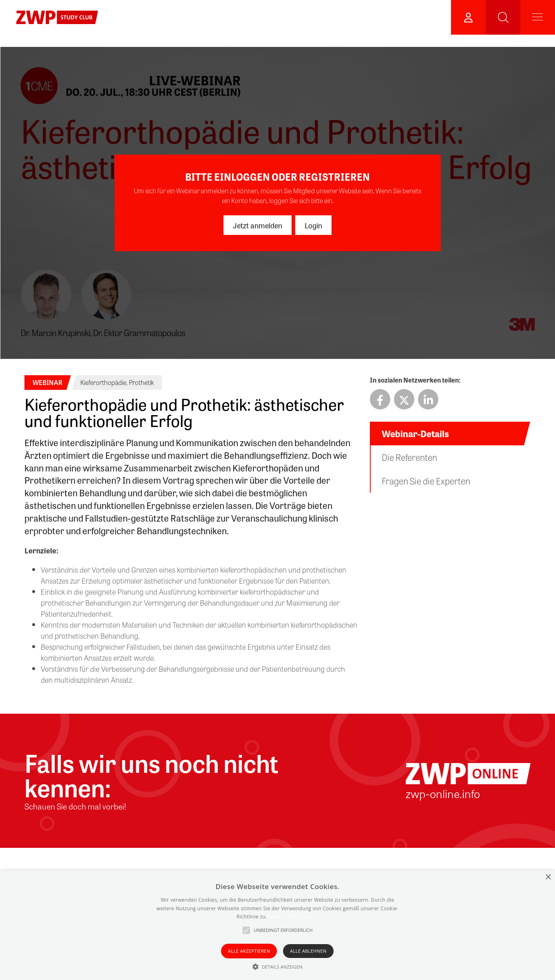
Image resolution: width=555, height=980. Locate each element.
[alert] (277, 925)
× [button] (548, 877)
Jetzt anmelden (258, 225)
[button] (277, 967)
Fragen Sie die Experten (426, 481)
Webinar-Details (415, 434)
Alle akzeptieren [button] (249, 951)
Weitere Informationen (293, 917)
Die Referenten (409, 457)
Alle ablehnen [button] (308, 951)
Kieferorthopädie (103, 382)
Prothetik (141, 382)
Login (313, 225)
